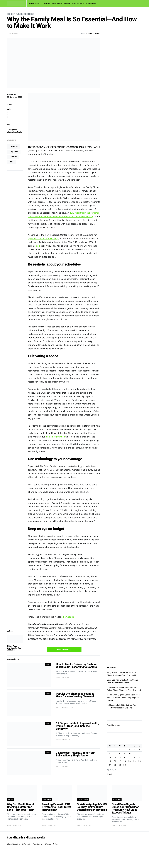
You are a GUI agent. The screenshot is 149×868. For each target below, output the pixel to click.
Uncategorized (25, 14)
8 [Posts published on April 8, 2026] (120, 753)
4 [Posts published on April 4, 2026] (134, 750)
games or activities (55, 437)
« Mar (110, 774)
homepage (69, 617)
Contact (55, 844)
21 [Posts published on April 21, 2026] (115, 761)
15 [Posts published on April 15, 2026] (120, 757)
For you (80, 3)
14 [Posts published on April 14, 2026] (115, 757)
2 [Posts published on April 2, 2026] (125, 750)
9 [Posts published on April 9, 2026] (125, 753)
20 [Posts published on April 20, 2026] (110, 761)
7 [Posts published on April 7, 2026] (115, 753)
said (38, 246)
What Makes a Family (14, 132)
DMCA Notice (27, 844)
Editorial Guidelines (14, 844)
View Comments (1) (64, 649)
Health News (56, 3)
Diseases (47, 3)
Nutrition (67, 3)
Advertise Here (91, 3)
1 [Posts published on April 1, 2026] (120, 750)
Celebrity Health (83, 799)
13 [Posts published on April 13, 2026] (110, 757)
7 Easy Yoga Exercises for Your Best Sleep (14, 648)
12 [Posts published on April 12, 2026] (139, 753)
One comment (13, 33)
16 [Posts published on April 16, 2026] (124, 757)
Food (74, 3)
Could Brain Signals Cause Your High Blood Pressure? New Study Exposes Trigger (123, 698)
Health (38, 3)
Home (31, 3)
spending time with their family (43, 238)
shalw (9, 109)
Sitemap (48, 844)
